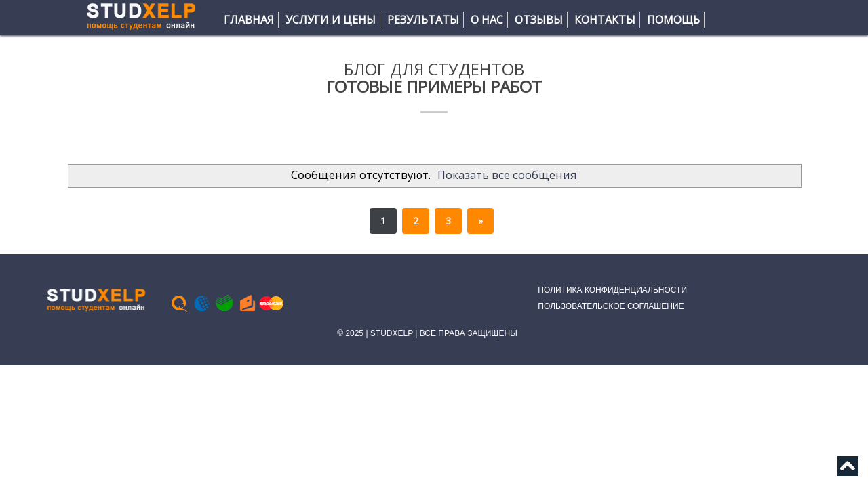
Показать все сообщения (507, 175)
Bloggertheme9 (53, 263)
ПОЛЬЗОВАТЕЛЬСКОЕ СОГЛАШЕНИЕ (611, 306)
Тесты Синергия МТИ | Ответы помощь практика (38, 263)
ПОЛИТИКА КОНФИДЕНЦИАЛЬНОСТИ (612, 290)
